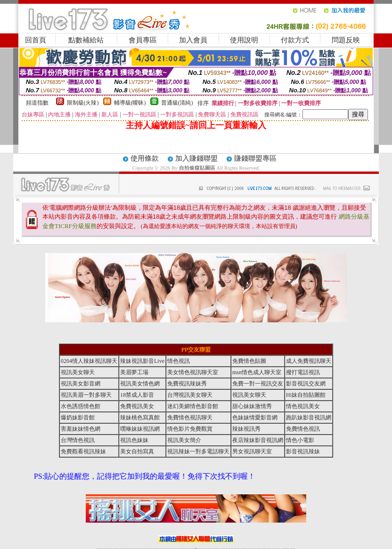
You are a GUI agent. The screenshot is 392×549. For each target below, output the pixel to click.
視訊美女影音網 (81, 384)
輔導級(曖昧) (130, 103)
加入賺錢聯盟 (196, 158)
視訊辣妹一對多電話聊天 (198, 451)
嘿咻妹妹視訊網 (140, 429)
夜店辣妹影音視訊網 (258, 440)
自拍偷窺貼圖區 (197, 168)
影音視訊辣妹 (303, 451)
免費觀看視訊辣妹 (83, 451)
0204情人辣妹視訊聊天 (89, 361)
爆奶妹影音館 (78, 418)
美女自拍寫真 (137, 451)
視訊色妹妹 (134, 440)
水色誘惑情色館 (81, 406)
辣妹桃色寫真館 (140, 418)
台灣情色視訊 (78, 440)
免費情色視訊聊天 (190, 418)
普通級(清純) (177, 103)
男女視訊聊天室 (252, 451)
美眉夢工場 (134, 372)
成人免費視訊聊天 (309, 361)
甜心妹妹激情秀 (252, 406)
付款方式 (295, 40)
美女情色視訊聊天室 (193, 372)
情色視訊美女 (303, 406)
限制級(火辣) (83, 103)
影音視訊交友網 (306, 384)
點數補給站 (86, 40)
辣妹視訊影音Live (142, 361)
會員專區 (143, 40)
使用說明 (244, 40)
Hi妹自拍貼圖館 (306, 395)
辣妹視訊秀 (246, 429)
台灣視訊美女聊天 (190, 395)
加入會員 (193, 40)
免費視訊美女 (137, 406)
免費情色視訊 (303, 429)
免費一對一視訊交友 (258, 384)
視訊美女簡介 (184, 440)
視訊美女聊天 (78, 372)
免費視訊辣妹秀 (187, 384)
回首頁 (36, 40)
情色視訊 (179, 361)
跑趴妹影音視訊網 (309, 418)
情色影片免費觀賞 (190, 429)
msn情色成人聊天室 (257, 372)
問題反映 (346, 40)
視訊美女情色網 (140, 384)
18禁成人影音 (137, 395)
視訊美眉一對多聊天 (86, 395)
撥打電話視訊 (303, 372)
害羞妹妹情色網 (81, 429)
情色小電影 (300, 440)
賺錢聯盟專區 (255, 158)
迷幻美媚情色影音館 (193, 406)
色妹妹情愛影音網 (255, 418)
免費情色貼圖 (249, 361)
